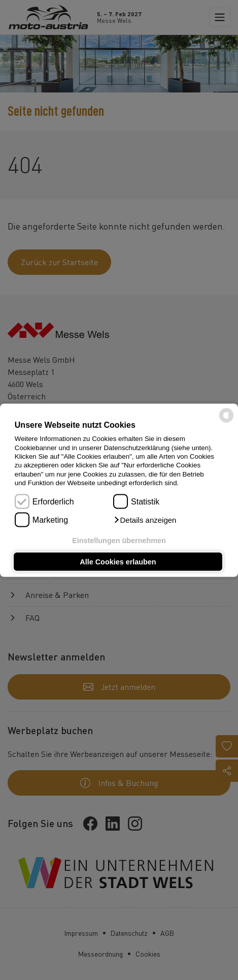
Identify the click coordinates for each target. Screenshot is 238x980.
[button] (145, 520)
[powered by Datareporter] (226, 421)
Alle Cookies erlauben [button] (118, 561)
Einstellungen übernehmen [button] (119, 541)
